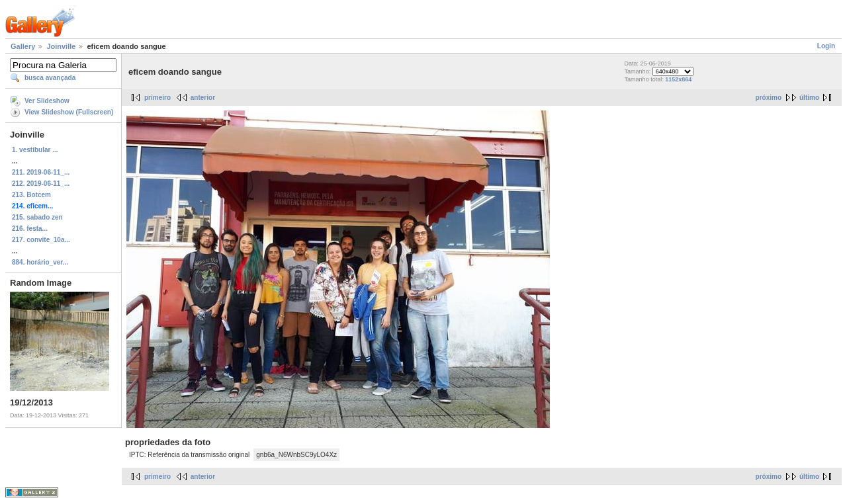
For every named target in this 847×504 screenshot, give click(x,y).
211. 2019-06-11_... (41, 172)
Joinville (61, 46)
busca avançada (50, 78)
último (809, 98)
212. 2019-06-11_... (41, 184)
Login (826, 46)
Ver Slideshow (47, 101)
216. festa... (30, 229)
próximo (769, 98)
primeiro (157, 98)
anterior (203, 98)
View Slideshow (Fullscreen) (69, 112)
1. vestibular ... (35, 150)
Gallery (23, 46)
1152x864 (678, 79)
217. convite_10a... (41, 240)
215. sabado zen (37, 217)
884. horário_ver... (40, 262)
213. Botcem (31, 195)
